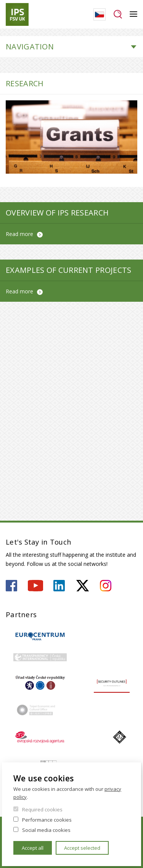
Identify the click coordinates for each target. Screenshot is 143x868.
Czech (100, 14)
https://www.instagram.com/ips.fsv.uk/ (106, 586)
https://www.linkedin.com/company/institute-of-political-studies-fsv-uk (59, 586)
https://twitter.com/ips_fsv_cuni (83, 586)
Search (118, 14)
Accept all (33, 848)
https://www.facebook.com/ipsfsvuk (11, 586)
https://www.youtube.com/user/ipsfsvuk (35, 586)
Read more (19, 234)
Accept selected (82, 848)
